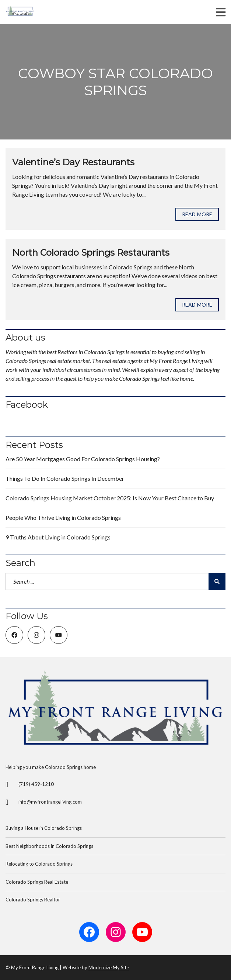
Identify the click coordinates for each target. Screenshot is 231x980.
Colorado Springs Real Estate (37, 882)
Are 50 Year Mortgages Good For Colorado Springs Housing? (83, 459)
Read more (197, 214)
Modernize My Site (109, 967)
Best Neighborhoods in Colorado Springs (49, 846)
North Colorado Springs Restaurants (91, 253)
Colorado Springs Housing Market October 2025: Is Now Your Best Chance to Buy (110, 498)
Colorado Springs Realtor (33, 900)
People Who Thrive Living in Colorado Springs (63, 517)
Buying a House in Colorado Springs (44, 828)
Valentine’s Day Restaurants (73, 162)
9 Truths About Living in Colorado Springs (58, 537)
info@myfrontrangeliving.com (50, 802)
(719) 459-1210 (36, 784)
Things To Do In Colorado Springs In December (65, 478)
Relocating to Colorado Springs (39, 864)
